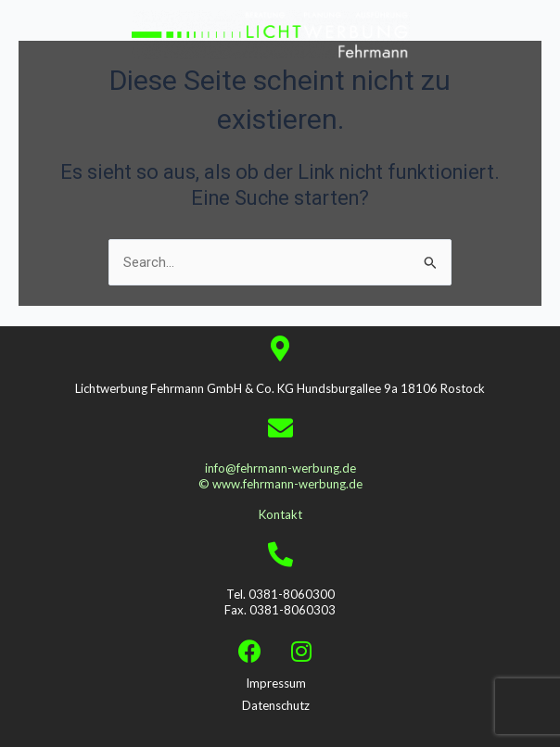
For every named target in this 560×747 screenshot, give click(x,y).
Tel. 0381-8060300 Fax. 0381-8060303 (280, 602)
